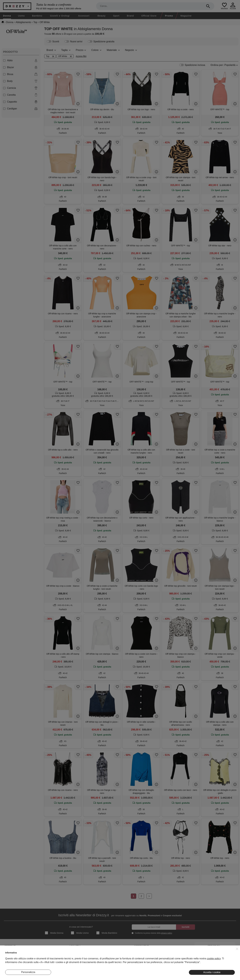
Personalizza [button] (28, 972)
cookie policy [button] (214, 959)
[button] (237, 949)
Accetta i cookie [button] (212, 972)
